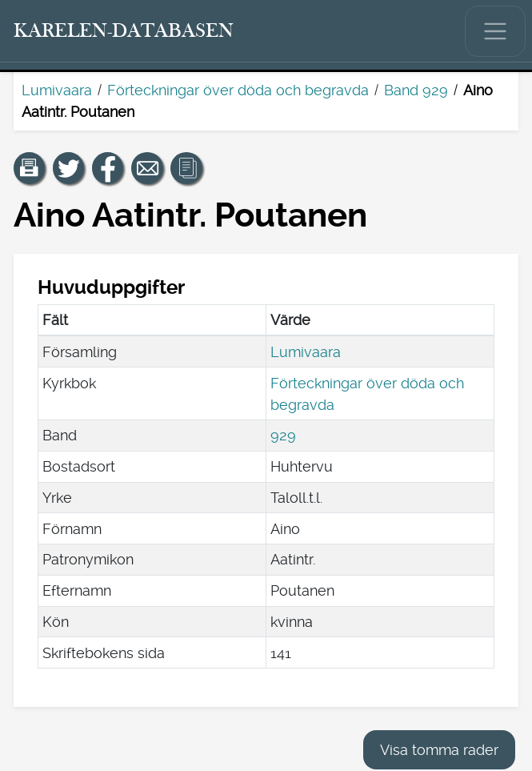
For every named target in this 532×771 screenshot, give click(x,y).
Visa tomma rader (439, 750)
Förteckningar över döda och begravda (238, 90)
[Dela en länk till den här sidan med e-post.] (147, 168)
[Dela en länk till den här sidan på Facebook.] (108, 168)
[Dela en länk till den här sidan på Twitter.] (69, 168)
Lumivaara (57, 90)
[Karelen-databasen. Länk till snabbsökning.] (124, 31)
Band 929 (416, 90)
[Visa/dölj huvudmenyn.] (495, 31)
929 (283, 435)
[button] (30, 168)
